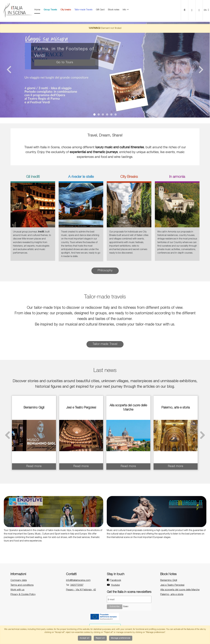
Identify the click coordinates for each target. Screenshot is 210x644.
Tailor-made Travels (83, 10)
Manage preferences (121, 638)
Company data (19, 580)
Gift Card (100, 10)
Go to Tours (65, 63)
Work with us (17, 590)
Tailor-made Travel (105, 344)
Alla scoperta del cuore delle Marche (180, 590)
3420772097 (77, 585)
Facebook (116, 580)
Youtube (115, 585)
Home (37, 10)
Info (126, 10)
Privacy (126, 606)
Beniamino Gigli (169, 580)
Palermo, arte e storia (172, 595)
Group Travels (50, 10)
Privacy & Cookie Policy (23, 595)
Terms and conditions (22, 585)
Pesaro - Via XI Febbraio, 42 (81, 590)
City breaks (66, 10)
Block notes (114, 10)
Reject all (100, 638)
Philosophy (105, 271)
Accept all (85, 638)
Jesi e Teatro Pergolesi (172, 585)
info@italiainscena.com (78, 580)
